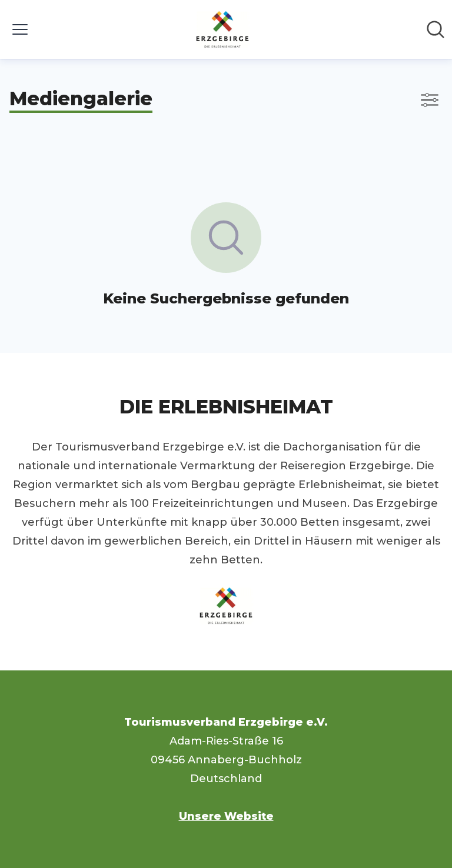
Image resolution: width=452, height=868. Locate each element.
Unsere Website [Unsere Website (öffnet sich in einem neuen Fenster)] (226, 816)
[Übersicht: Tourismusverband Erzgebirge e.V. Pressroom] (222, 29)
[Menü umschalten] (20, 29)
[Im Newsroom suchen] (436, 29)
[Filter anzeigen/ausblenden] (430, 100)
